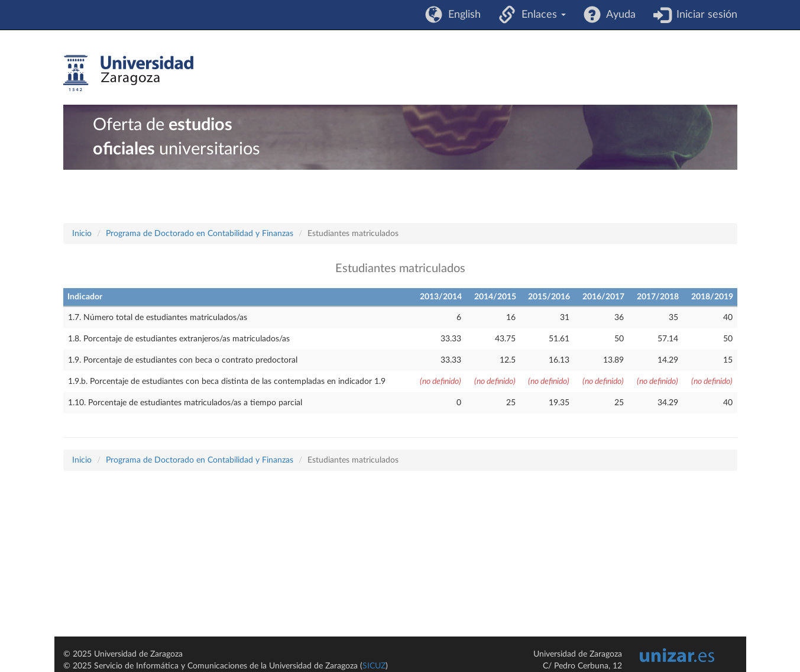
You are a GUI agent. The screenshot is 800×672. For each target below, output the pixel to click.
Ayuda (618, 15)
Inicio (82, 234)
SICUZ (374, 666)
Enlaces (541, 15)
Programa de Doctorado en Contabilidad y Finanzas (200, 234)
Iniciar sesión (704, 15)
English (461, 15)
